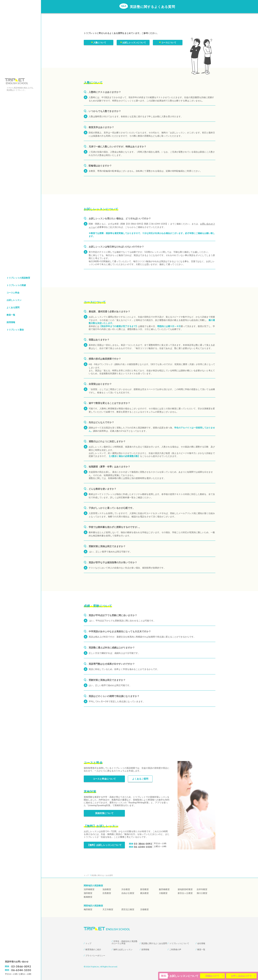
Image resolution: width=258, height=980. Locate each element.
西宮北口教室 (128, 909)
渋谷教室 (126, 889)
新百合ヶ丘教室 (185, 893)
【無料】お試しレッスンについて (104, 845)
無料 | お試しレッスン (123, 949)
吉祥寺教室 (202, 889)
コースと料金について (104, 779)
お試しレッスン (14, 300)
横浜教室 (144, 893)
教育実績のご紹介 (93, 949)
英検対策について (104, 813)
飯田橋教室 (164, 889)
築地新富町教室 (185, 889)
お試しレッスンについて (133, 43)
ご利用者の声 (175, 949)
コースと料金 (13, 293)
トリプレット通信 (15, 330)
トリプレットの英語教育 (18, 278)
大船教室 (163, 893)
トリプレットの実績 (16, 285)
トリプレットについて (179, 943)
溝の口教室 (202, 893)
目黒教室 (107, 893)
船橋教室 (88, 897)
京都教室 (144, 909)
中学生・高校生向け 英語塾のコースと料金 (125, 942)
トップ (88, 943)
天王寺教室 (108, 909)
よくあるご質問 (140, 779)
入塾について (99, 43)
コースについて (168, 43)
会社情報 (201, 943)
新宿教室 (144, 889)
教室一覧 (11, 315)
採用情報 (11, 322)
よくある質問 (13, 307)
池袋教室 (107, 889)
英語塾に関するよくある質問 (154, 943)
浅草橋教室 (89, 889)
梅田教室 (88, 909)
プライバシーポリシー (95, 956)
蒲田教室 (88, 893)
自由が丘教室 (128, 893)
